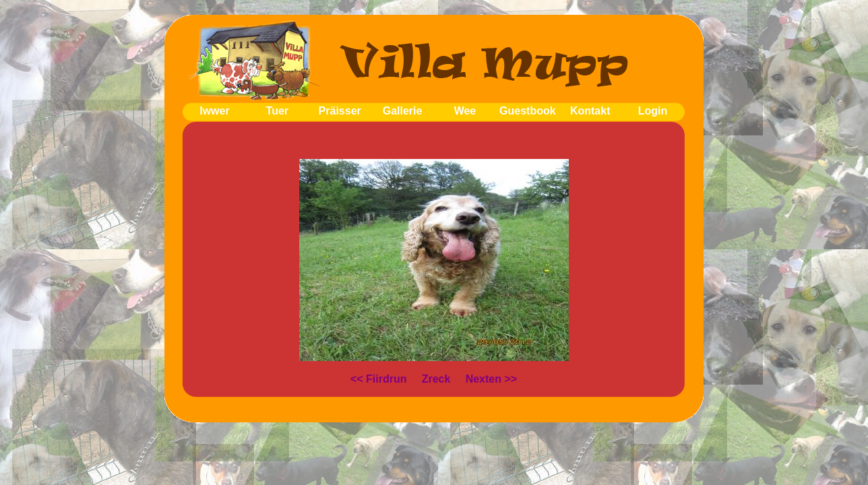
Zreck (436, 379)
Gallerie (403, 111)
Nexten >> (491, 379)
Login (653, 111)
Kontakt (590, 111)
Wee (465, 111)
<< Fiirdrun (379, 379)
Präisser (340, 111)
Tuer (277, 111)
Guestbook (528, 111)
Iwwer (214, 111)
